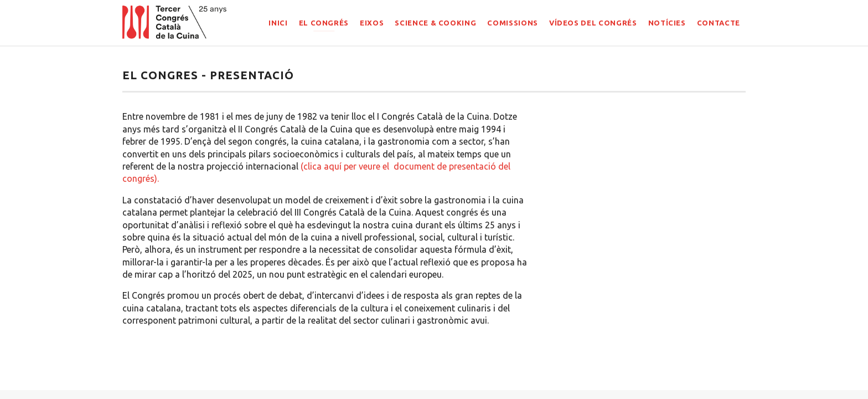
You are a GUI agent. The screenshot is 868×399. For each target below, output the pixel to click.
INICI (278, 23)
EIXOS (372, 23)
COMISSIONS (513, 23)
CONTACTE (719, 23)
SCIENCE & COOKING (435, 23)
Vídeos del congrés (593, 23)
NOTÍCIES (667, 23)
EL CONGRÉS (324, 23)
